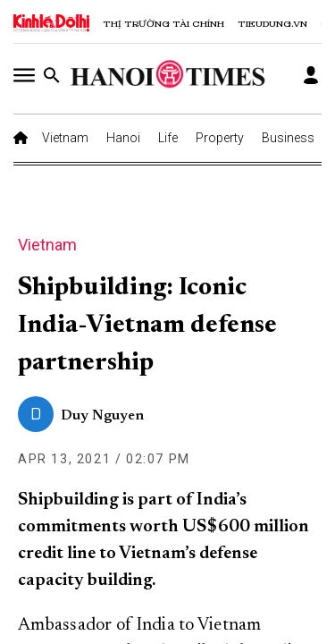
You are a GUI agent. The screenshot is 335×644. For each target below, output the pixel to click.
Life (168, 138)
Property (220, 138)
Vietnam (65, 138)
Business (288, 138)
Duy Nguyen (102, 416)
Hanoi (123, 138)
